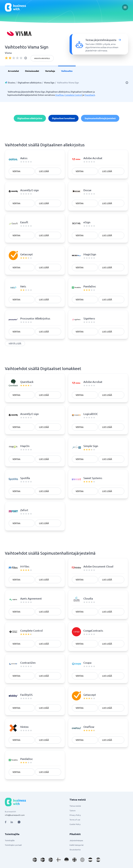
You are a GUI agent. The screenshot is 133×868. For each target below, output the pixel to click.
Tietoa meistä (75, 806)
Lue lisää (44, 171)
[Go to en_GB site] (74, 860)
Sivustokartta (75, 850)
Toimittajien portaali (13, 845)
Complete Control (73, 95)
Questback (90, 95)
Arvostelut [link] (13, 71)
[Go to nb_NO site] (51, 860)
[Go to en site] (82, 860)
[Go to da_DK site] (43, 860)
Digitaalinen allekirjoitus (30, 82)
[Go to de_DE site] (66, 860)
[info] (26, 58)
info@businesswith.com (15, 815)
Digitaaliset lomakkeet (63, 118)
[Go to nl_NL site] (90, 860)
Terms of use (75, 820)
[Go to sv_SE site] (35, 860)
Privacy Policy (75, 815)
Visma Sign (49, 82)
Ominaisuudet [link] (32, 71)
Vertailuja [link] (50, 71)
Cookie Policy (75, 824)
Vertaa (16, 171)
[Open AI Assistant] (19, 822)
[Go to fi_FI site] (59, 860)
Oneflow (59, 95)
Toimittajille (10, 840)
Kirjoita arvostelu (42, 58)
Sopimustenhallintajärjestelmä (100, 118)
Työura (72, 810)
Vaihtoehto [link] (67, 71)
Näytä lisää (15, 343)
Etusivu (12, 82)
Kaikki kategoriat (77, 845)
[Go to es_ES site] (98, 860)
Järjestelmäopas (76, 840)
